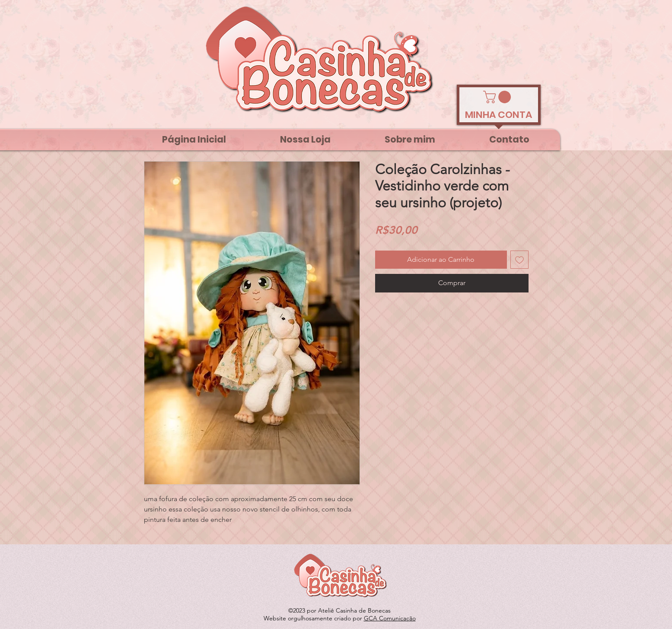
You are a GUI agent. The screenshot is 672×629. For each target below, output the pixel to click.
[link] (498, 97)
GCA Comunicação (390, 618)
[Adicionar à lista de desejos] (519, 260)
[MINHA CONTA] (499, 115)
